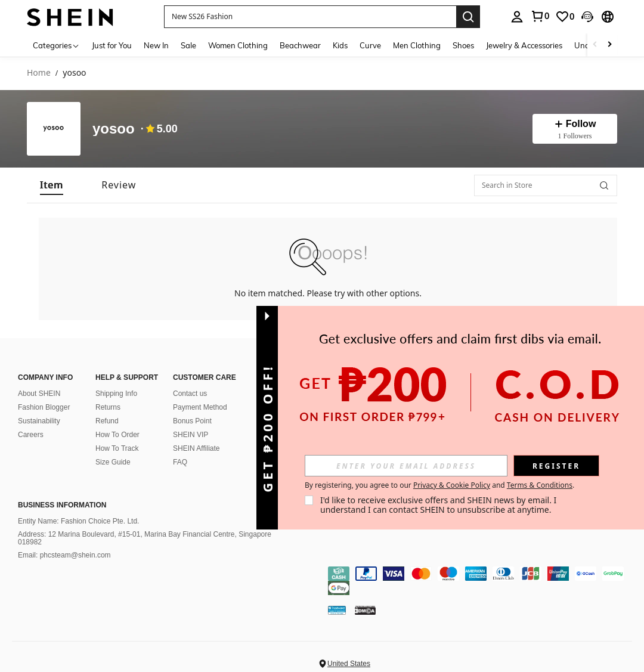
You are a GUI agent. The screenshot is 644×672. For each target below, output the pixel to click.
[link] (540, 16)
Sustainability (39, 421)
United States (349, 664)
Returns (108, 407)
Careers (31, 435)
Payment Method (200, 407)
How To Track (117, 448)
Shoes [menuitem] (463, 45)
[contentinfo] (483, 581)
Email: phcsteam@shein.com (64, 555)
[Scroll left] (595, 45)
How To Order (117, 435)
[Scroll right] (609, 45)
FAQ (180, 462)
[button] (310, 17)
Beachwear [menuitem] (300, 45)
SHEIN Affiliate (196, 448)
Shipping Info (116, 394)
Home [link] (39, 73)
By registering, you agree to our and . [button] (439, 485)
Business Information (62, 505)
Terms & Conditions (540, 485)
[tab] (52, 185)
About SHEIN (39, 394)
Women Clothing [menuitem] (238, 45)
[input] (406, 466)
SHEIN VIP (191, 435)
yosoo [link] (74, 73)
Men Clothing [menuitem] (417, 45)
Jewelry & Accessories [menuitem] (524, 45)
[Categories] (56, 45)
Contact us (190, 394)
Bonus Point (192, 421)
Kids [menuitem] (340, 45)
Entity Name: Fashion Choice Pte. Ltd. (78, 521)
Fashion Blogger (44, 407)
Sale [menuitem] (188, 45)
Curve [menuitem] (370, 45)
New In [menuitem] (156, 45)
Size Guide (113, 462)
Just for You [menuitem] (112, 45)
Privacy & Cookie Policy (452, 485)
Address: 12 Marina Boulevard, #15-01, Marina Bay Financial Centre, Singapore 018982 (145, 538)
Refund (107, 421)
